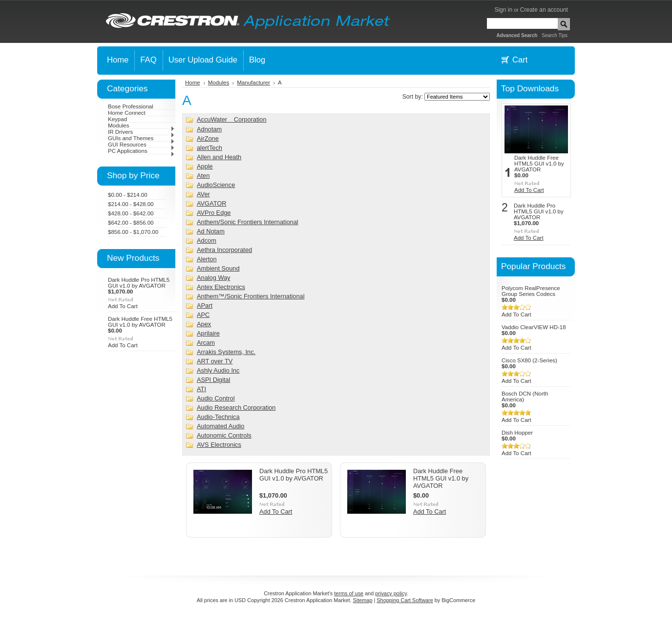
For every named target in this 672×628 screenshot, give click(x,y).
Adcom (207, 241)
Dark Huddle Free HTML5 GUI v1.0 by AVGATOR (140, 322)
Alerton (207, 259)
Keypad (117, 119)
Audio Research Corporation (236, 408)
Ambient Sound (218, 268)
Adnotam (209, 129)
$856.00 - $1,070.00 (133, 232)
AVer (203, 194)
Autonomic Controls (224, 435)
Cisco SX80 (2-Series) (529, 360)
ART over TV (215, 361)
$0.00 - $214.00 (128, 195)
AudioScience (216, 185)
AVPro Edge (214, 213)
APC (203, 315)
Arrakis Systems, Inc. (226, 352)
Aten (203, 176)
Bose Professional (131, 106)
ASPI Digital (213, 380)
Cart (520, 60)
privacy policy (391, 593)
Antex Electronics (221, 287)
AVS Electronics (219, 445)
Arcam (206, 343)
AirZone (208, 138)
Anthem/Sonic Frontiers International (248, 222)
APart (205, 305)
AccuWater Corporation (232, 119)
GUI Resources (141, 145)
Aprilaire (208, 333)
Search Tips (555, 35)
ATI (201, 389)
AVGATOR (211, 203)
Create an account (544, 10)
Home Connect (127, 113)
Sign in (503, 10)
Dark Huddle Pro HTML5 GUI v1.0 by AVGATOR (139, 283)
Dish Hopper (517, 433)
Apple (205, 166)
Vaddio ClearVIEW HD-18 (534, 327)
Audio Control (216, 398)
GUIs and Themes (141, 138)
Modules (141, 126)
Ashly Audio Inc (218, 370)
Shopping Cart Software (405, 600)
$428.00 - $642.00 (131, 213)
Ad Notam (211, 231)
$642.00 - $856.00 (131, 223)
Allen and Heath (219, 157)
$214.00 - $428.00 (131, 204)
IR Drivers (141, 132)
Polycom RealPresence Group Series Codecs (531, 291)
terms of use (349, 593)
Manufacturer (253, 83)
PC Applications (141, 151)
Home (193, 83)
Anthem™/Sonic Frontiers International (251, 296)
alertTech (210, 148)
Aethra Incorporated (224, 250)
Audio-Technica (218, 417)
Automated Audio (220, 426)
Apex (204, 324)
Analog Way (214, 278)
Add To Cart (123, 306)
